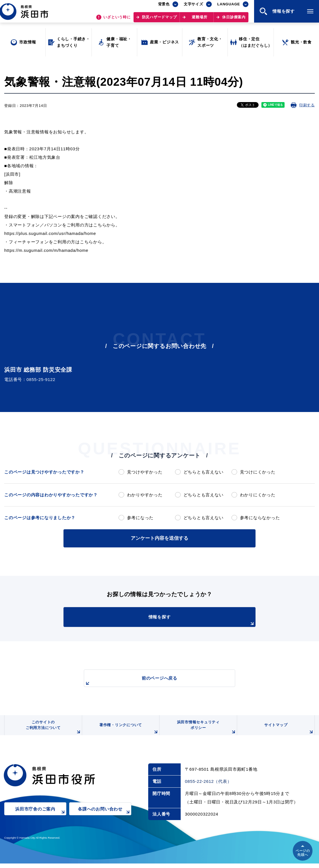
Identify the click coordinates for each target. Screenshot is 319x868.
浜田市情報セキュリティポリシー (206, 730)
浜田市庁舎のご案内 (41, 817)
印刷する (307, 105)
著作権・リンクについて (128, 732)
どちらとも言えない (204, 472)
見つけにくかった (258, 472)
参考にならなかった (260, 518)
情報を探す (174, 620)
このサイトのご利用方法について (53, 730)
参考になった (140, 518)
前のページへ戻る (153, 680)
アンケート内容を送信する (159, 538)
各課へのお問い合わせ (105, 817)
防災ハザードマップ (159, 20)
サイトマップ (289, 732)
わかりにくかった (258, 495)
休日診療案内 (234, 20)
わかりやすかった (145, 495)
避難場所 (199, 20)
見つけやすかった (145, 472)
